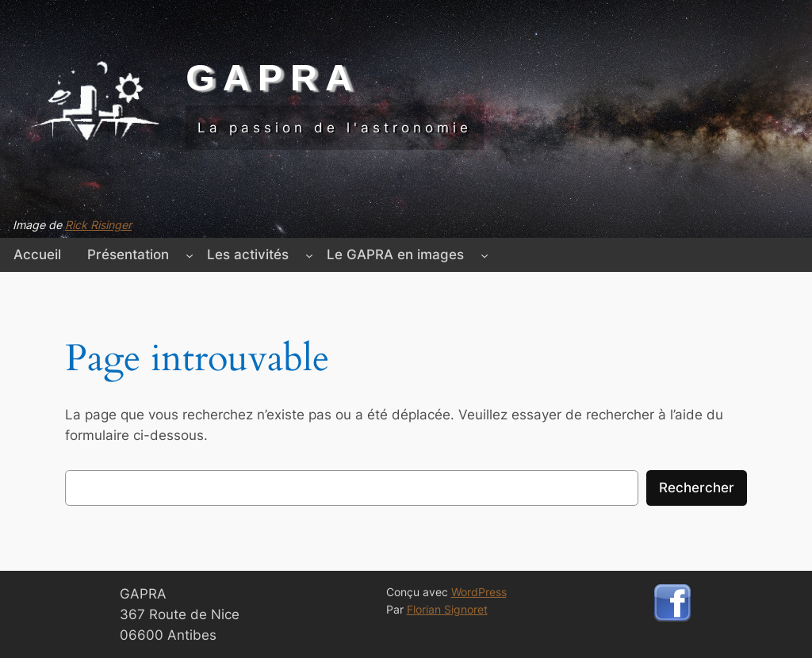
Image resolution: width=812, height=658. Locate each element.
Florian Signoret (447, 609)
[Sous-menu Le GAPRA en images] (485, 254)
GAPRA (273, 77)
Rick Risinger (98, 225)
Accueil (37, 254)
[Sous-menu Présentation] (190, 254)
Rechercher (697, 488)
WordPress (479, 592)
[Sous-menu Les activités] (309, 254)
